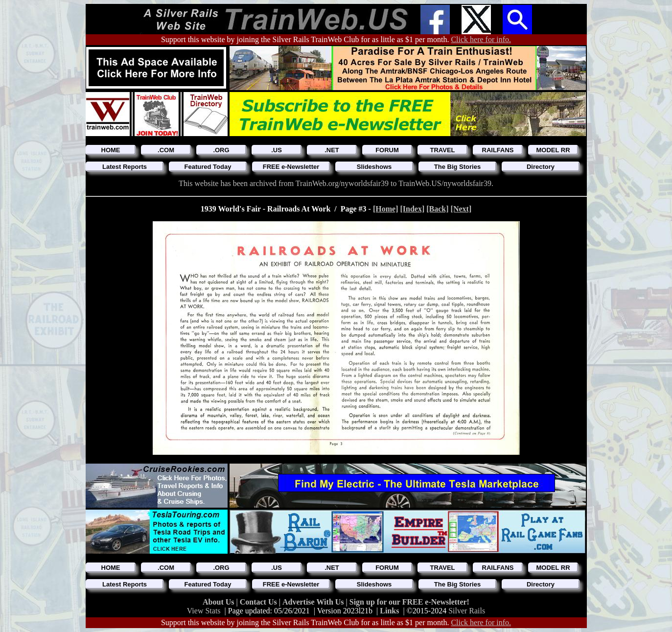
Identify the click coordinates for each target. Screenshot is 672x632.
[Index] (412, 209)
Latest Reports (125, 167)
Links (389, 611)
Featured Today (208, 167)
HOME (111, 150)
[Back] (437, 209)
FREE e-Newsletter (291, 167)
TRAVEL (442, 150)
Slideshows (374, 167)
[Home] (386, 209)
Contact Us (259, 602)
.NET (332, 150)
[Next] (461, 209)
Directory (541, 167)
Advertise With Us (314, 602)
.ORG (221, 150)
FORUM (387, 150)
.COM (166, 150)
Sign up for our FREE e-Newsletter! (409, 602)
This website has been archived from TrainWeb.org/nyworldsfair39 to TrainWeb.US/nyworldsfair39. (336, 183)
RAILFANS (498, 150)
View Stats (204, 611)
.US (277, 150)
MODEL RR (553, 150)
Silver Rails (467, 611)
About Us (219, 602)
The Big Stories (457, 167)
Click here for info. (481, 39)
